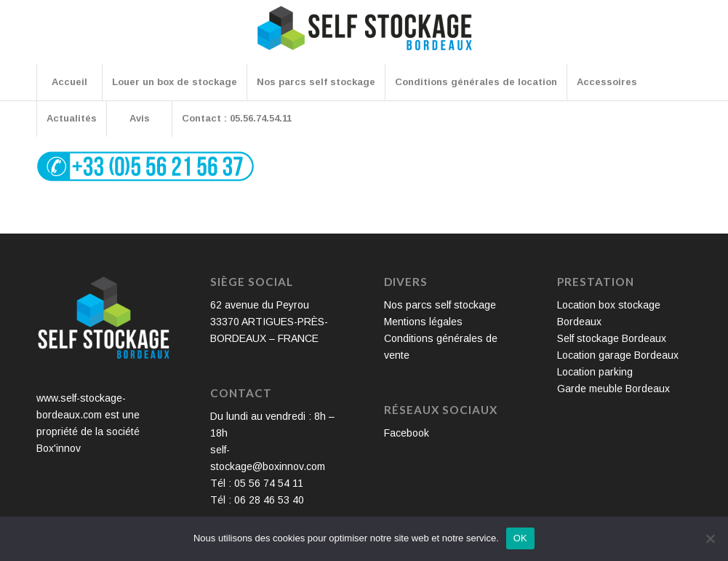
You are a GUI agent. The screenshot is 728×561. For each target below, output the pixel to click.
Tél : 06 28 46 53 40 (257, 500)
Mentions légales (423, 322)
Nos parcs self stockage (440, 305)
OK (520, 538)
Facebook (407, 433)
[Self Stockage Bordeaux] (364, 38)
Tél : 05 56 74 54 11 (257, 483)
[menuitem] (69, 82)
